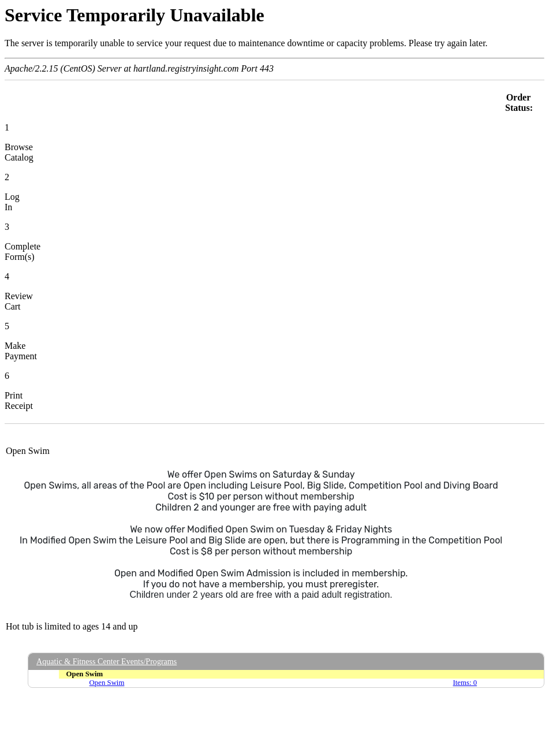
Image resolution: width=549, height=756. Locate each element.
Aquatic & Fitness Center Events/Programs (107, 661)
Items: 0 (465, 683)
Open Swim (107, 683)
